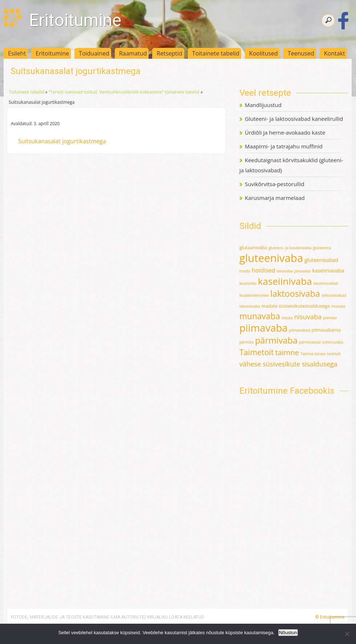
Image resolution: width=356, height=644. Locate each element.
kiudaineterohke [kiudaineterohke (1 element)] (254, 295)
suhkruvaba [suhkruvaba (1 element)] (332, 342)
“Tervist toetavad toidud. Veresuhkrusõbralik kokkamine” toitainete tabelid (124, 92)
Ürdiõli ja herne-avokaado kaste (285, 132)
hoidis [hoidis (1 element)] (245, 271)
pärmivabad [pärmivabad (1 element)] (310, 342)
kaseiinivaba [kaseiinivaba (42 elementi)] (285, 281)
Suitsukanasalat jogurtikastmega (62, 141)
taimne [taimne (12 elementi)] (287, 352)
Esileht (17, 53)
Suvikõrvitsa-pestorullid (275, 184)
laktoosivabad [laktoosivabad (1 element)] (334, 295)
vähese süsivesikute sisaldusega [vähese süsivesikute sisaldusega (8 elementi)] (288, 364)
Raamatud (133, 53)
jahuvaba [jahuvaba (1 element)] (302, 271)
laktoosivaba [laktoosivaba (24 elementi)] (295, 294)
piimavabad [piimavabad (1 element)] (300, 330)
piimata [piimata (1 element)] (330, 318)
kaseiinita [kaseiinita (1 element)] (248, 283)
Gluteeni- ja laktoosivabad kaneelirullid (294, 119)
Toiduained (94, 53)
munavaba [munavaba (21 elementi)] (260, 316)
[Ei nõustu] (347, 634)
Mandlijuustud (263, 105)
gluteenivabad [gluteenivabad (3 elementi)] (321, 260)
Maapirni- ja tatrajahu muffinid (284, 146)
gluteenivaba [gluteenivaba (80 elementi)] (271, 258)
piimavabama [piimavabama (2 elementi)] (326, 330)
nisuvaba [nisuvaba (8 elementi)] (308, 317)
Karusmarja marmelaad (275, 198)
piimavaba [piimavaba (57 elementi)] (264, 328)
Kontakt (335, 53)
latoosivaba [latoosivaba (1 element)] (250, 306)
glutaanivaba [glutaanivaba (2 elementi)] (253, 247)
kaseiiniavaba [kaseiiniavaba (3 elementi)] (328, 270)
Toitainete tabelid (216, 53)
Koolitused (264, 53)
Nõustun (288, 633)
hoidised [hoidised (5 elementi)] (264, 270)
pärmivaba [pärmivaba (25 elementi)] (276, 340)
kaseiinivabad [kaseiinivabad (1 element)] (326, 283)
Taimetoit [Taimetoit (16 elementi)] (257, 352)
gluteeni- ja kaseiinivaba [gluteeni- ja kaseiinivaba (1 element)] (290, 248)
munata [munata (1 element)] (338, 306)
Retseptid (169, 53)
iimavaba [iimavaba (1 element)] (285, 271)
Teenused (301, 53)
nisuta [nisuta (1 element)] (287, 318)
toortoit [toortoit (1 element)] (334, 354)
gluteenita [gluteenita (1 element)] (322, 248)
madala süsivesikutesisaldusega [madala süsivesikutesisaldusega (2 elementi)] (296, 306)
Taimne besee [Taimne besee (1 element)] (313, 354)
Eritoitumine (75, 20)
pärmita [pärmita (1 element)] (246, 342)
